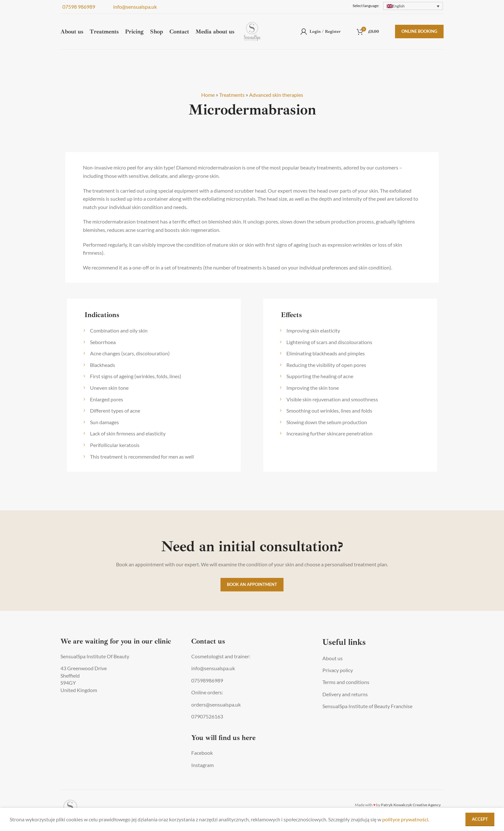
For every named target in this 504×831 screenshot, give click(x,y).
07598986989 (207, 680)
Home (203, 95)
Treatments (229, 95)
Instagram (203, 765)
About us (333, 658)
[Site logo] (252, 36)
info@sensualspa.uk (134, 7)
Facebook (202, 753)
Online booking (419, 37)
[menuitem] (413, 6)
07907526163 (207, 716)
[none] (413, 6)
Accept (480, 819)
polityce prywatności (405, 819)
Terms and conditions (346, 682)
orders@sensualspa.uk (216, 704)
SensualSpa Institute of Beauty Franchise (367, 706)
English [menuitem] (399, 6)
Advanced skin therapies (279, 95)
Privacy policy (338, 670)
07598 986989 (78, 7)
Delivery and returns (345, 694)
